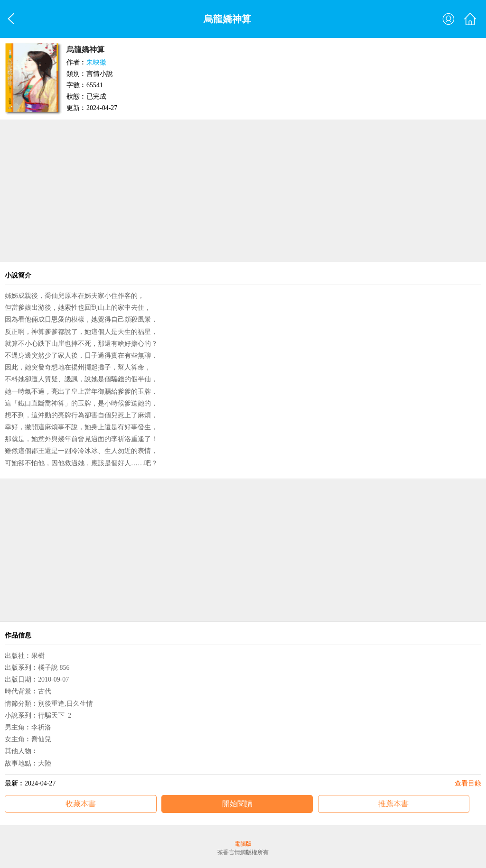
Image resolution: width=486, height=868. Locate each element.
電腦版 (243, 844)
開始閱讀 (237, 804)
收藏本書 (81, 804)
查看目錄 (468, 783)
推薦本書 (393, 804)
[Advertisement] (243, 191)
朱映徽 (96, 62)
